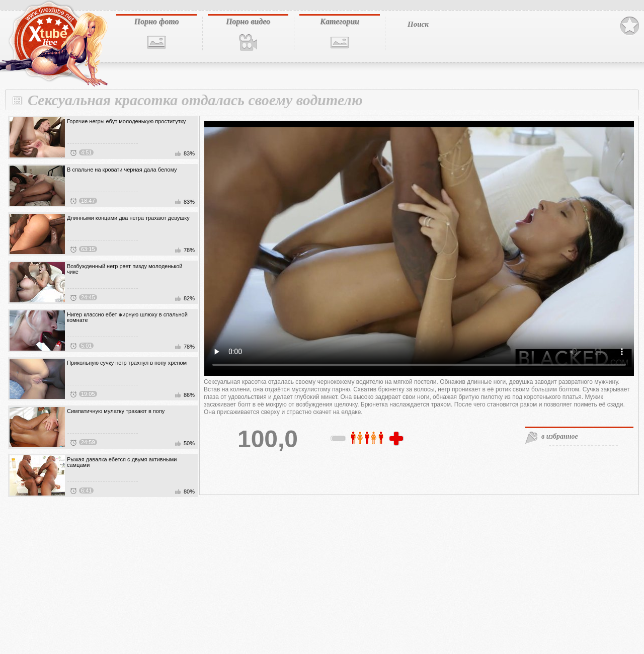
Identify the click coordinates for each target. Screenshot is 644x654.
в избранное (560, 436)
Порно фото (156, 21)
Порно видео (248, 21)
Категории (340, 21)
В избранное (630, 26)
